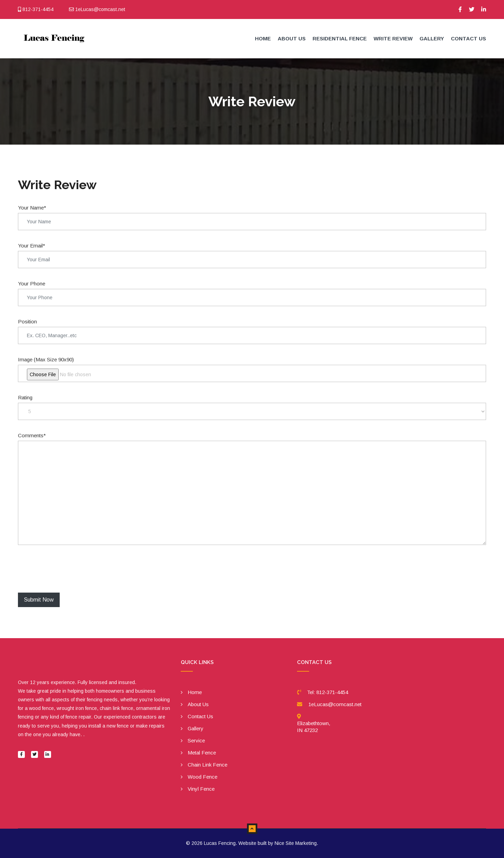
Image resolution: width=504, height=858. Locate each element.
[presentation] (70, 569)
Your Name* (32, 208)
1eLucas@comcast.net (335, 704)
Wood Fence (202, 777)
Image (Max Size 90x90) (46, 359)
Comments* (32, 435)
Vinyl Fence (201, 789)
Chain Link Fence (207, 765)
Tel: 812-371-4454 (328, 692)
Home (263, 38)
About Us (292, 38)
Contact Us (468, 38)
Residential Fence (340, 38)
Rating (25, 397)
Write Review (393, 38)
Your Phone (32, 284)
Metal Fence (202, 753)
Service (196, 740)
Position (27, 321)
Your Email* (32, 246)
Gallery (432, 38)
